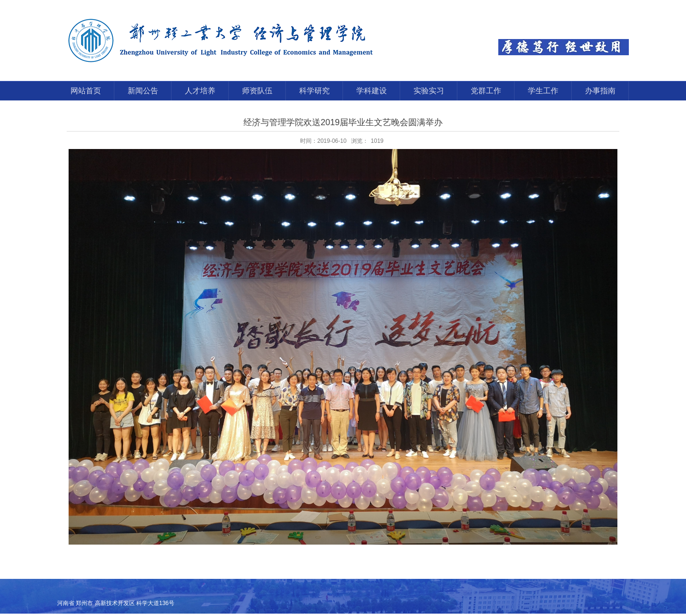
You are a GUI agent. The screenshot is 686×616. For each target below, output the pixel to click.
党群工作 (486, 91)
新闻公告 (143, 91)
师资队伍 (257, 91)
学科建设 (372, 91)
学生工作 (543, 91)
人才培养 (200, 91)
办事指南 (600, 91)
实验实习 (429, 91)
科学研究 (314, 91)
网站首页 (86, 91)
